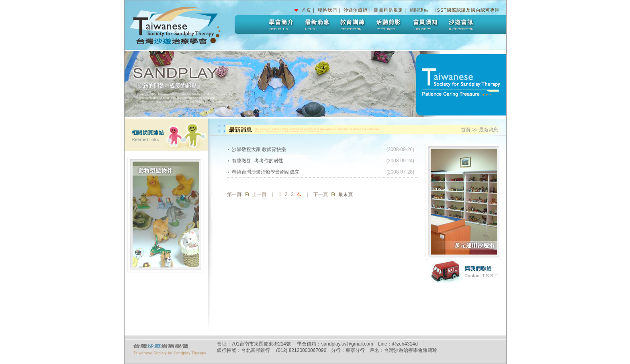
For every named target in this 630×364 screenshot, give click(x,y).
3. (293, 194)
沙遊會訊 (461, 25)
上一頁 (259, 194)
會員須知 (425, 25)
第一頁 (234, 194)
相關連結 (419, 10)
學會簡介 (280, 25)
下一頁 (321, 194)
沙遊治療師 (356, 10)
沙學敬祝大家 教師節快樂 (259, 149)
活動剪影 (389, 25)
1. (280, 194)
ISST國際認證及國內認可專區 (468, 10)
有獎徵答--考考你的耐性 (258, 161)
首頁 (307, 10)
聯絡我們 (327, 10)
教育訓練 (352, 25)
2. (287, 194)
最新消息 (316, 25)
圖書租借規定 (389, 10)
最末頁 (346, 194)
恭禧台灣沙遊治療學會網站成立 (266, 172)
